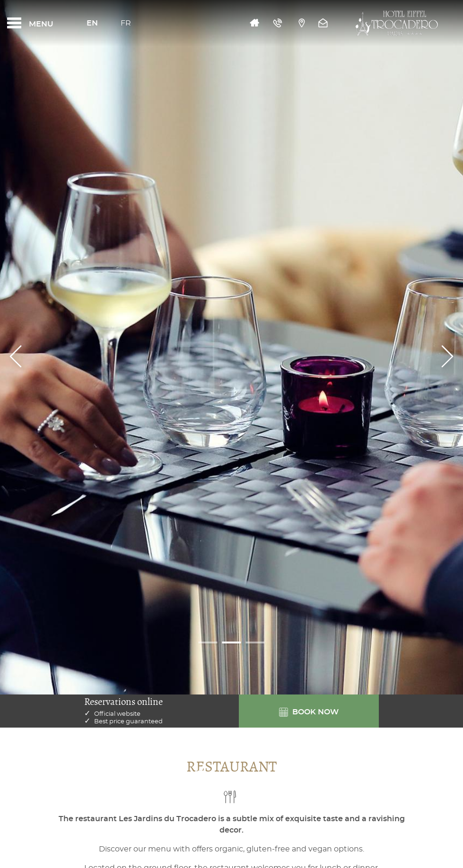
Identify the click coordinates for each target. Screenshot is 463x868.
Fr (126, 23)
